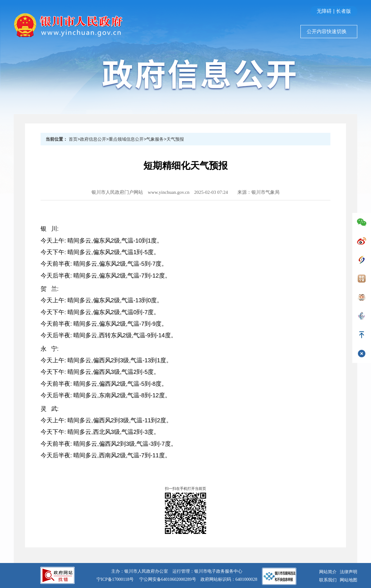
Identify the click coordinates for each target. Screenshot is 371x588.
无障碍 (324, 11)
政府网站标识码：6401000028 (229, 579)
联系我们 (328, 580)
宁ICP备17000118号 (115, 579)
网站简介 (328, 572)
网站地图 (349, 580)
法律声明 (349, 572)
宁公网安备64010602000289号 (168, 579)
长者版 (344, 11)
